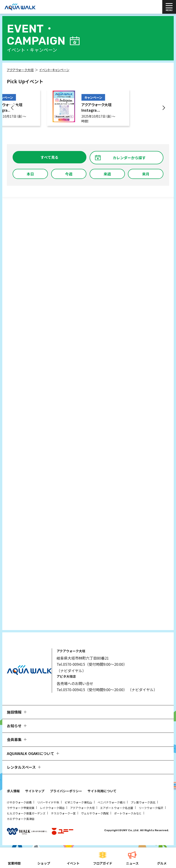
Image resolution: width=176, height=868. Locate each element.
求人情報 (13, 791)
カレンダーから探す (129, 158)
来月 (146, 174)
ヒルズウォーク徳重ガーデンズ (26, 813)
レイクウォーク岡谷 (52, 808)
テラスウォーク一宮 (63, 813)
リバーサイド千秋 (48, 802)
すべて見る (49, 157)
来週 (107, 174)
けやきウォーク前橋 (19, 802)
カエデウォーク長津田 (21, 819)
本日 (30, 174)
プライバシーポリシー (66, 791)
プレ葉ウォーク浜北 (143, 802)
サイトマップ (35, 791)
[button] (13, 108)
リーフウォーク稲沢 (151, 808)
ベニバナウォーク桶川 (111, 802)
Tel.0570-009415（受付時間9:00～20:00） (92, 664)
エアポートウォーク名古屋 (117, 808)
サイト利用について (102, 791)
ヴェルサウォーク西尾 (95, 813)
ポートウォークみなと (128, 813)
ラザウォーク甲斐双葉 (21, 808)
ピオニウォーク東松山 (78, 802)
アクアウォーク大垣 (82, 808)
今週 (69, 174)
